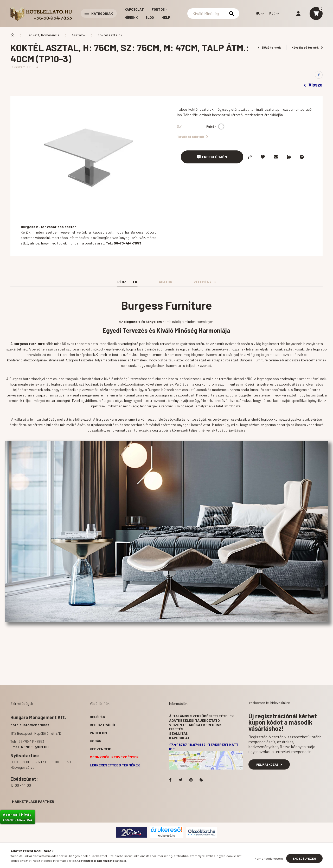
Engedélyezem (304, 858)
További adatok (193, 137)
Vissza (313, 85)
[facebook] (319, 75)
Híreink (131, 17)
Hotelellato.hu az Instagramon (191, 780)
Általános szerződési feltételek (201, 716)
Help (166, 17)
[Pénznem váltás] (273, 14)
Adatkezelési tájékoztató (194, 720)
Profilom (98, 733)
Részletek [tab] (127, 282)
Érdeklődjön (214, 157)
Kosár (96, 741)
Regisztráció (102, 725)
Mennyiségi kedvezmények (114, 757)
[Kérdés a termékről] (302, 157)
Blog (150, 17)
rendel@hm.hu (35, 747)
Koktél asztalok (110, 35)
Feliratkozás (269, 764)
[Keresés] (213, 14)
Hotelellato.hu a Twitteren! (181, 780)
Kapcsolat (134, 9)
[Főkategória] (12, 35)
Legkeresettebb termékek (115, 765)
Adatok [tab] (165, 282)
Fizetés (176, 729)
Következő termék (307, 47)
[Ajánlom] (276, 157)
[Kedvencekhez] (263, 157)
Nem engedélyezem (269, 858)
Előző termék (270, 47)
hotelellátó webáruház (30, 725)
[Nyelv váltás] (259, 14)
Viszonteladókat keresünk (195, 725)
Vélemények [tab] (205, 282)
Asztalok (79, 35)
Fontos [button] (158, 9)
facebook (170, 780)
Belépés (97, 717)
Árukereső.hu (166, 836)
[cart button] (316, 14)
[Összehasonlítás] (250, 157)
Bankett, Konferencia (43, 35)
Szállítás (178, 733)
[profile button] (298, 14)
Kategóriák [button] (99, 13)
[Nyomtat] (289, 157)
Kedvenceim (101, 749)
